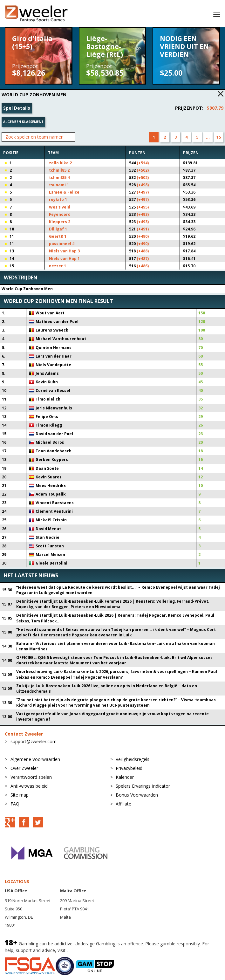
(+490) (143, 236)
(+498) (143, 185)
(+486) (143, 266)
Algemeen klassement (23, 122)
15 (219, 137)
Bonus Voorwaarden (137, 795)
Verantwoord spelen (31, 777)
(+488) (143, 251)
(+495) (143, 207)
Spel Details (17, 108)
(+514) (143, 163)
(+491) (143, 229)
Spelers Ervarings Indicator (143, 786)
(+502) (143, 170)
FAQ (15, 804)
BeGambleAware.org (90, 950)
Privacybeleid (129, 768)
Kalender (125, 777)
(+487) (143, 259)
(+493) (143, 214)
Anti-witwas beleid (29, 786)
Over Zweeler (24, 768)
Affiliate (123, 804)
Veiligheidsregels (133, 759)
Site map (20, 795)
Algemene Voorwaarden (35, 759)
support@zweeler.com (34, 741)
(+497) (143, 192)
